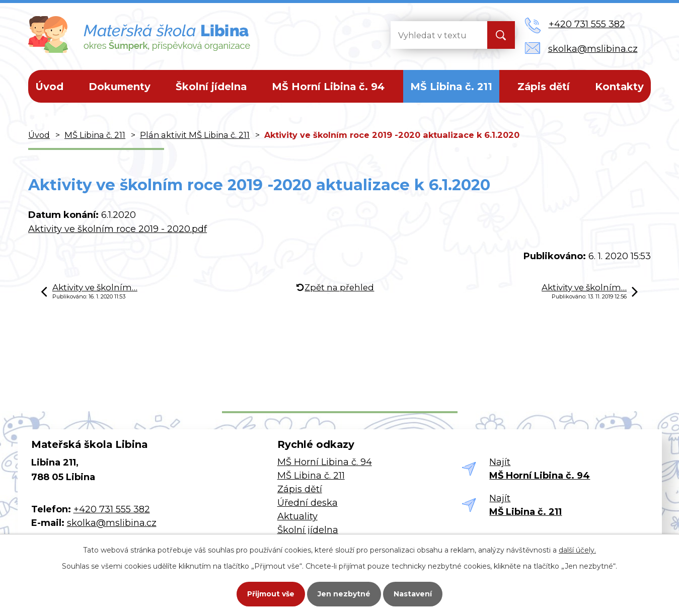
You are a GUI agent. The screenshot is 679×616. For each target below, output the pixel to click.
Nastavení (413, 594)
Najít (540, 469)
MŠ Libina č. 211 (451, 87)
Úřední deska (308, 503)
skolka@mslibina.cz (112, 523)
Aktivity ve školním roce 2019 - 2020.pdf (118, 229)
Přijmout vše (271, 594)
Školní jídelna (211, 87)
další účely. (577, 550)
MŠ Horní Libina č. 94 (328, 87)
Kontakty (619, 87)
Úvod (49, 87)
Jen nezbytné (344, 594)
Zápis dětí (544, 87)
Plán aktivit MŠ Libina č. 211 (195, 135)
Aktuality (297, 516)
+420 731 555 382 (112, 509)
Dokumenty (120, 87)
